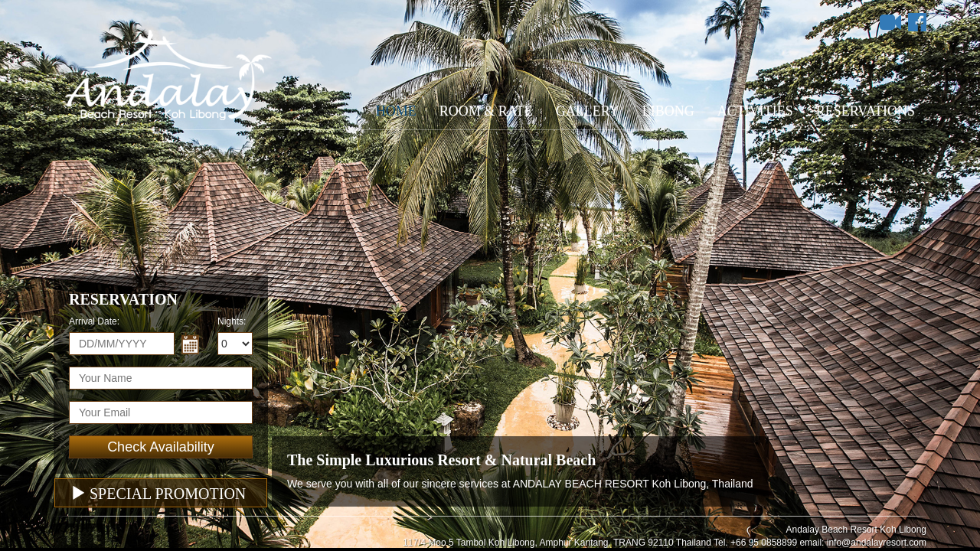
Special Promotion (158, 493)
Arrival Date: (94, 321)
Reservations (866, 111)
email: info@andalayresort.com (863, 543)
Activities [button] (755, 111)
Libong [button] (668, 111)
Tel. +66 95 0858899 (755, 543)
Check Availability (161, 447)
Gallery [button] (588, 111)
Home (396, 111)
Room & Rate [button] (486, 111)
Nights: (232, 321)
